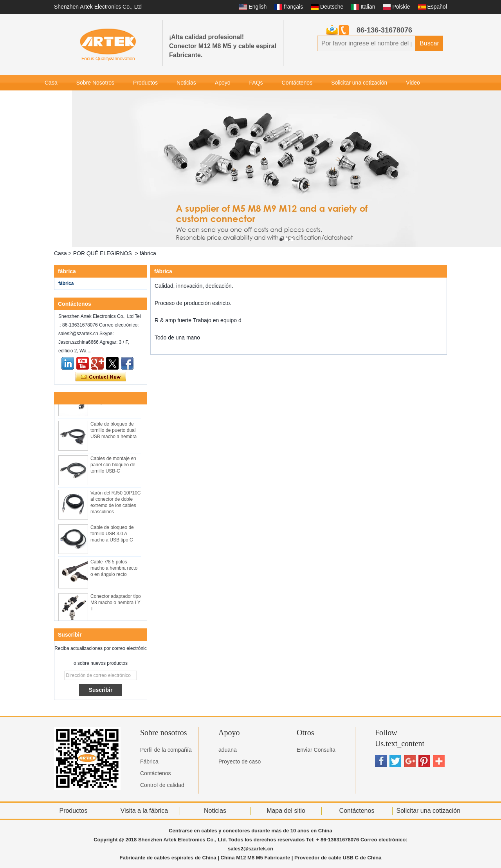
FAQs (256, 83)
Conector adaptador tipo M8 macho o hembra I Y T (116, 604)
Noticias (186, 83)
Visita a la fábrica (144, 811)
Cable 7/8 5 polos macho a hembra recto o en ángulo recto (114, 570)
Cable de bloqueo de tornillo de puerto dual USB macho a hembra (114, 432)
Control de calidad (162, 785)
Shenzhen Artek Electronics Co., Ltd (98, 7)
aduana (228, 750)
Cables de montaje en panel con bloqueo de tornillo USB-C (113, 466)
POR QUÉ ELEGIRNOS (103, 253)
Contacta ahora (101, 377)
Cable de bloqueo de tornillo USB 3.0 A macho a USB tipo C (112, 535)
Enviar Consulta (316, 750)
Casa (51, 83)
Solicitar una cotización (359, 83)
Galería (54, 98)
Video (413, 83)
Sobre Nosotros (95, 83)
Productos (145, 83)
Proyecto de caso (240, 762)
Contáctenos (297, 83)
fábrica (66, 283)
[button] (281, 240)
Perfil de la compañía (166, 750)
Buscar (429, 43)
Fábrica (149, 762)
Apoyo (223, 83)
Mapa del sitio (286, 811)
